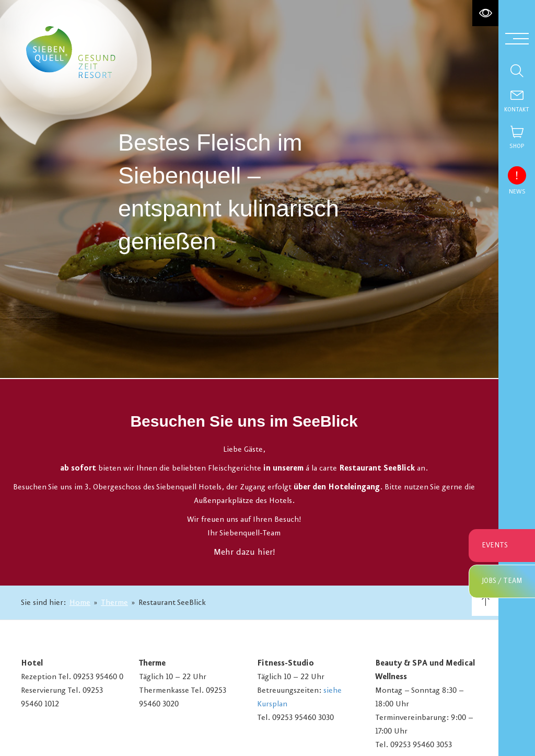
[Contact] (517, 102)
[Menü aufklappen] (517, 38)
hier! (266, 555)
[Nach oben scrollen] (485, 603)
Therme (114, 603)
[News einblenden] (517, 175)
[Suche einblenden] (517, 71)
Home (80, 603)
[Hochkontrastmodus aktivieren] (485, 13)
